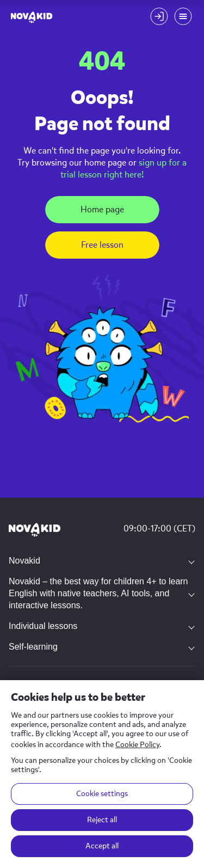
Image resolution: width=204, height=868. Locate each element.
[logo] (32, 16)
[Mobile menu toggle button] (183, 16)
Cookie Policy (137, 745)
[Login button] (159, 16)
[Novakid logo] (35, 531)
